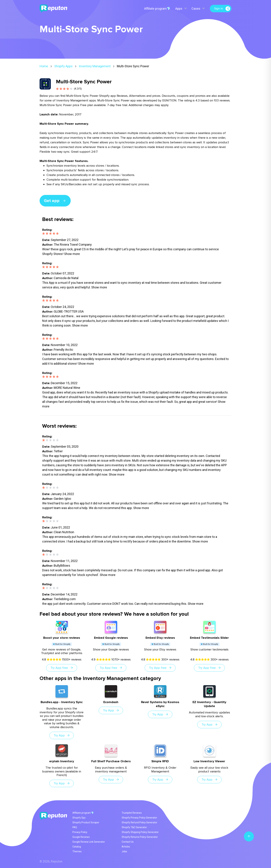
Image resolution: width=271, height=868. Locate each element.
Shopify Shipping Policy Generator (140, 832)
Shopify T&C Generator (134, 827)
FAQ (75, 827)
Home (44, 66)
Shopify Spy (79, 818)
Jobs (124, 851)
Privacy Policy (80, 832)
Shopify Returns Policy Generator (140, 837)
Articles (126, 847)
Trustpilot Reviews (132, 813)
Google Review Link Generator (89, 842)
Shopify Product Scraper (86, 822)
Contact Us (128, 842)
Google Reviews (81, 837)
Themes (77, 851)
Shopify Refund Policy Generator (139, 822)
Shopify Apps (63, 66)
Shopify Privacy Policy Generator (139, 818)
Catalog (77, 847)
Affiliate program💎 (157, 9)
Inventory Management (95, 66)
